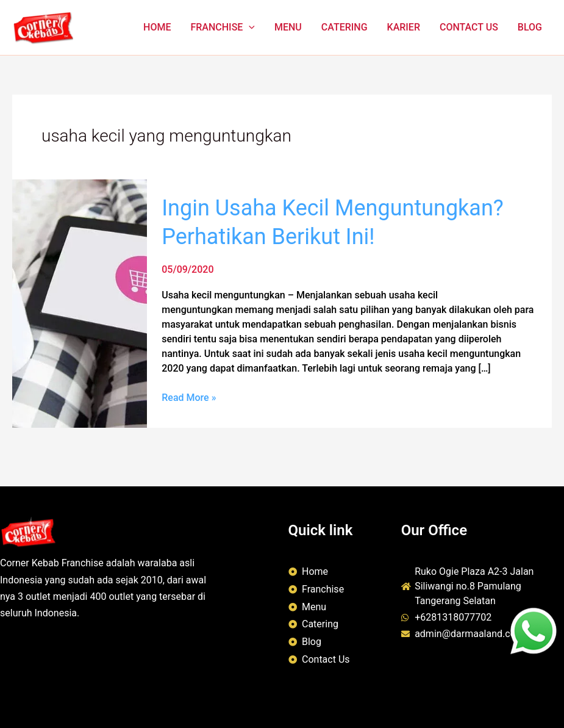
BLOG (530, 27)
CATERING (344, 27)
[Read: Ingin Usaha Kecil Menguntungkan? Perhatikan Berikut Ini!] (80, 303)
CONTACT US (469, 27)
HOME (157, 27)
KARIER (404, 27)
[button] (249, 27)
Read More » (189, 397)
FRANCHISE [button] (223, 27)
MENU (288, 27)
